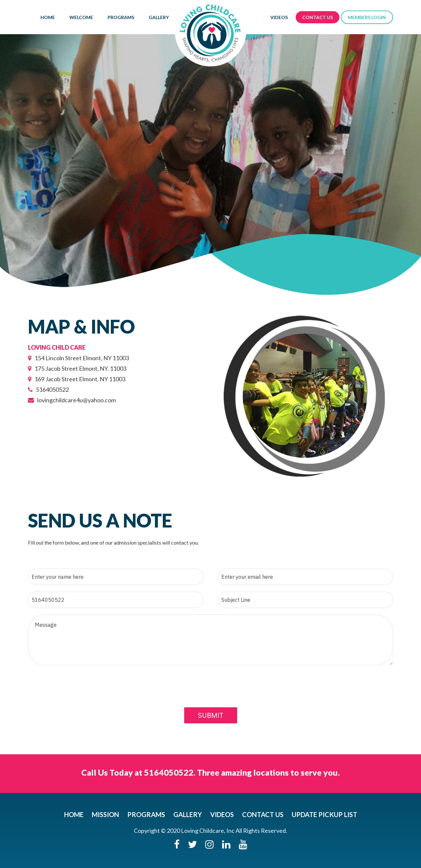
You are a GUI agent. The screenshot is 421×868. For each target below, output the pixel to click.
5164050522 (48, 389)
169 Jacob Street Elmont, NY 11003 (77, 379)
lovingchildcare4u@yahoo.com (72, 400)
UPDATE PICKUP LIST (324, 814)
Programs (121, 17)
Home (48, 17)
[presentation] (78, 696)
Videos (279, 17)
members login (367, 17)
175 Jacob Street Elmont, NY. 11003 (77, 368)
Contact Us (318, 17)
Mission (105, 814)
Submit (211, 715)
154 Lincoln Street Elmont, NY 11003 (78, 358)
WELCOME (81, 17)
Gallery (159, 17)
